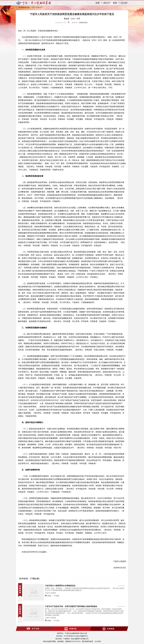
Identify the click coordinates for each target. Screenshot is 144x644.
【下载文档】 (35, 579)
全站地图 (98, 641)
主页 (33, 8)
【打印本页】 (24, 579)
